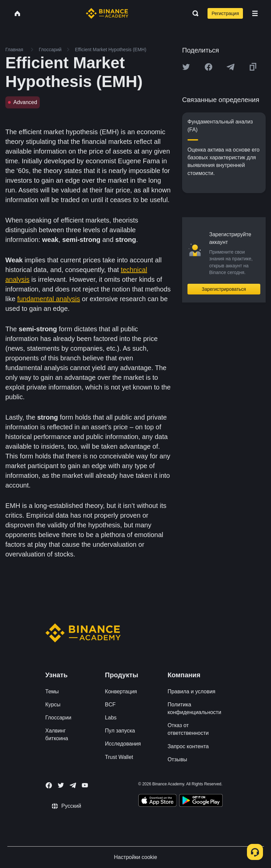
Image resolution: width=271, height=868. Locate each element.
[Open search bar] (193, 13)
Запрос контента (188, 746)
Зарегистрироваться (224, 289)
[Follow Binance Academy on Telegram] (73, 785)
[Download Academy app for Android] (201, 801)
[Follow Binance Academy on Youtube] (85, 785)
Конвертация (121, 691)
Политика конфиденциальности (194, 708)
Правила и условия (191, 691)
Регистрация (225, 13)
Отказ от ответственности (188, 729)
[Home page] (107, 13)
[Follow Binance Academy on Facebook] (49, 785)
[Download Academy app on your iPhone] (158, 801)
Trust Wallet (119, 757)
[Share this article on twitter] (186, 67)
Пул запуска (120, 731)
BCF (110, 705)
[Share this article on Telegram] (231, 67)
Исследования (123, 744)
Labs (111, 718)
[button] (255, 13)
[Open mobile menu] (255, 13)
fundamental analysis (49, 299)
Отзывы (177, 759)
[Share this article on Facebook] (209, 67)
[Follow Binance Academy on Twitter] (61, 785)
